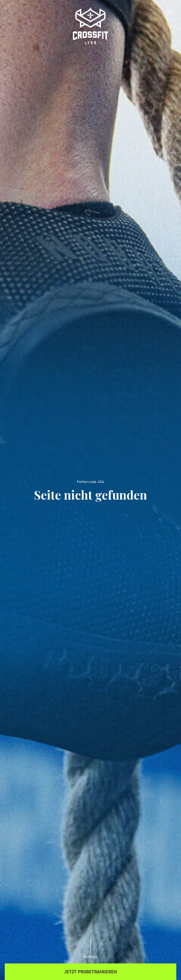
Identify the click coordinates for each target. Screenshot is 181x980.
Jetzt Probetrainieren (90, 972)
